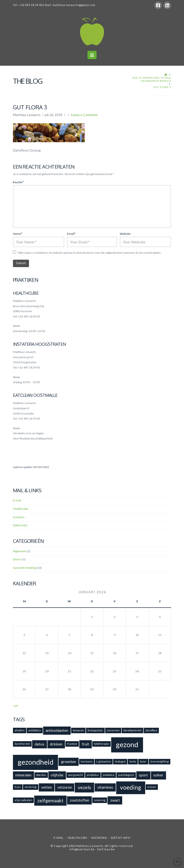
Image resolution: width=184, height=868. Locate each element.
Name (17, 234)
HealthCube (21, 509)
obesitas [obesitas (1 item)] (41, 775)
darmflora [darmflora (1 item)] (151, 730)
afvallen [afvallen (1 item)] (20, 730)
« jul (15, 706)
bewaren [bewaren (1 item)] (78, 730)
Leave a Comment (84, 115)
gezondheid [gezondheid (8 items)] (36, 762)
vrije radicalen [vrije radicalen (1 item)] (23, 800)
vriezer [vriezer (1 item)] (152, 787)
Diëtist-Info (20, 525)
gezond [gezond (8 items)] (127, 744)
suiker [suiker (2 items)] (158, 775)
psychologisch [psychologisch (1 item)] (126, 775)
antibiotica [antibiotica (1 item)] (34, 730)
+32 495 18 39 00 (31, 5)
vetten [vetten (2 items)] (46, 787)
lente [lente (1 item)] (133, 761)
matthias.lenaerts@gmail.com (74, 5)
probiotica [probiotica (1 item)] (109, 775)
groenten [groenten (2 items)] (69, 761)
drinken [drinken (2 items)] (56, 744)
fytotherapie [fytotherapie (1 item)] (101, 744)
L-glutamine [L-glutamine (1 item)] (104, 761)
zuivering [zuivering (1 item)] (100, 800)
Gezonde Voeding (24, 568)
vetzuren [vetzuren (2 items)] (65, 787)
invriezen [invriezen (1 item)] (87, 761)
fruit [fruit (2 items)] (86, 744)
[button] (92, 55)
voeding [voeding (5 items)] (131, 787)
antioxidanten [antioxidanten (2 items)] (57, 730)
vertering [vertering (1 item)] (31, 787)
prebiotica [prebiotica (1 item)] (93, 775)
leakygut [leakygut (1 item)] (120, 761)
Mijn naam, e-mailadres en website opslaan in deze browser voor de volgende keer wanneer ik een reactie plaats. (90, 253)
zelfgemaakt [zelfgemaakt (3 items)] (50, 801)
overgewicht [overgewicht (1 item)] (75, 775)
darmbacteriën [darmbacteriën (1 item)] (132, 730)
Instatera (19, 517)
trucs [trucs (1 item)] (18, 787)
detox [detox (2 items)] (40, 744)
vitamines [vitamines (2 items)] (105, 787)
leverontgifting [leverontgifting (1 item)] (160, 761)
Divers (17, 559)
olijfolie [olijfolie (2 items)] (57, 775)
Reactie (18, 182)
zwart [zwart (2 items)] (115, 800)
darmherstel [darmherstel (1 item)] (22, 744)
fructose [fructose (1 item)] (72, 744)
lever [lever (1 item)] (143, 761)
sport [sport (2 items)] (143, 775)
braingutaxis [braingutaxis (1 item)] (95, 730)
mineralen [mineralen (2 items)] (23, 775)
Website (125, 234)
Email (71, 234)
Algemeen (20, 551)
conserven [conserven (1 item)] (113, 730)
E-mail (17, 500)
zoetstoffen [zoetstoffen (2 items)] (79, 800)
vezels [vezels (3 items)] (84, 787)
